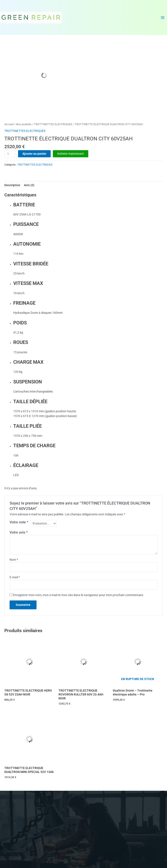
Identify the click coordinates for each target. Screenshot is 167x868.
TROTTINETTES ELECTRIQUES (53, 124)
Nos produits (24, 124)
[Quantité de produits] (10, 154)
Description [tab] (12, 185)
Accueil (9, 124)
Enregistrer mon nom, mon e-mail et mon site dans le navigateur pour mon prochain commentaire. (78, 595)
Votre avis (19, 532)
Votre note (19, 522)
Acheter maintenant (71, 154)
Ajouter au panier (34, 154)
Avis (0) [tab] (29, 185)
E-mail (15, 577)
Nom (14, 560)
